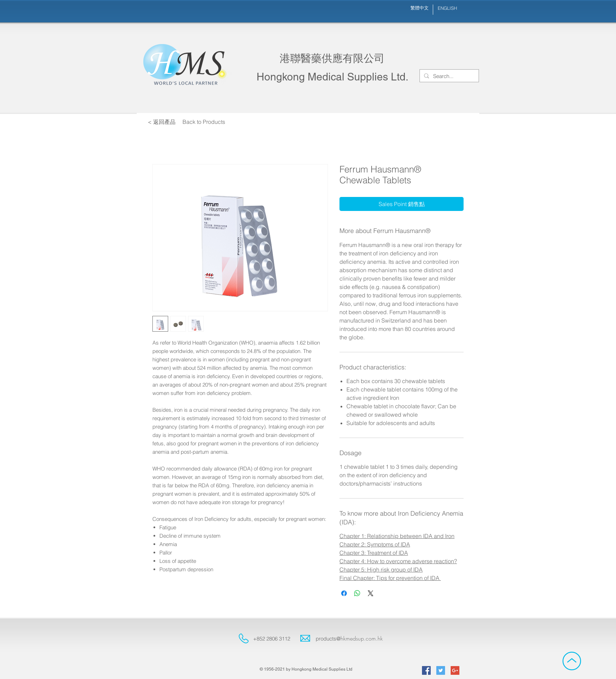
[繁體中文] (420, 8)
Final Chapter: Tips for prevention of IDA (390, 578)
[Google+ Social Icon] (455, 670)
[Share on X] (371, 593)
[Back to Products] (204, 122)
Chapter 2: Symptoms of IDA (375, 544)
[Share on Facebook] (344, 593)
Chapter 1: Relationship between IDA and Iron (397, 536)
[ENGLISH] (447, 8)
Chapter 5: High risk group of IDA (381, 570)
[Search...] (449, 76)
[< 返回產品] (162, 122)
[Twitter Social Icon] (441, 670)
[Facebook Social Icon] (426, 670)
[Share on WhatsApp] (357, 593)
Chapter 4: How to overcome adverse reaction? (398, 561)
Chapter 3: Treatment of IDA (374, 553)
